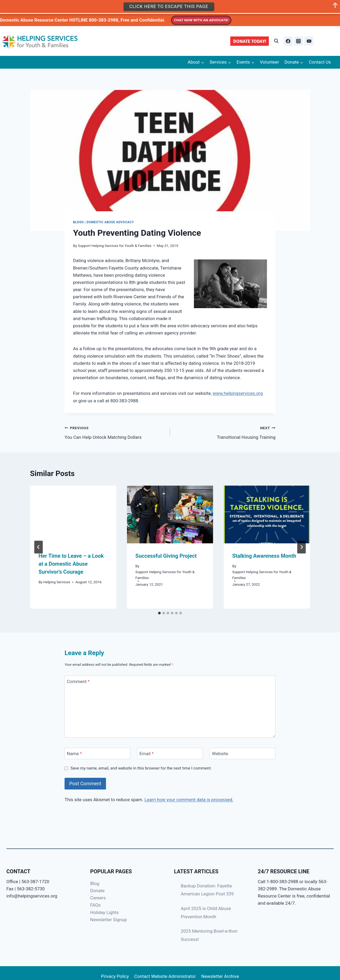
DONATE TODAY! (250, 41)
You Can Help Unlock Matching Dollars (115, 432)
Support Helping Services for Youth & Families (115, 246)
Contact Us (320, 62)
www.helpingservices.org (238, 393)
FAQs (95, 905)
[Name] (97, 753)
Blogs (78, 222)
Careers (98, 898)
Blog (95, 883)
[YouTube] (309, 41)
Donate (97, 891)
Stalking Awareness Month (264, 556)
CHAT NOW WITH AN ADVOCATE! (201, 20)
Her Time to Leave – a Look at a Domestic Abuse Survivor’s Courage (71, 564)
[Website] (243, 753)
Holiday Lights (105, 912)
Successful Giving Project (166, 556)
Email (147, 754)
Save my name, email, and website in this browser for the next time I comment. (141, 768)
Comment (78, 681)
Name (75, 754)
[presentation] (73, 514)
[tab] (159, 613)
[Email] (170, 753)
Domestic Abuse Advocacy (110, 222)
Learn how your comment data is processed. (189, 800)
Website (220, 754)
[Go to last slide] (39, 547)
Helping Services (57, 582)
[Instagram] (299, 41)
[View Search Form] (276, 41)
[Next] (301, 547)
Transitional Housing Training (225, 432)
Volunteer (269, 62)
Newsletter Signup (109, 920)
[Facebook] (288, 41)
